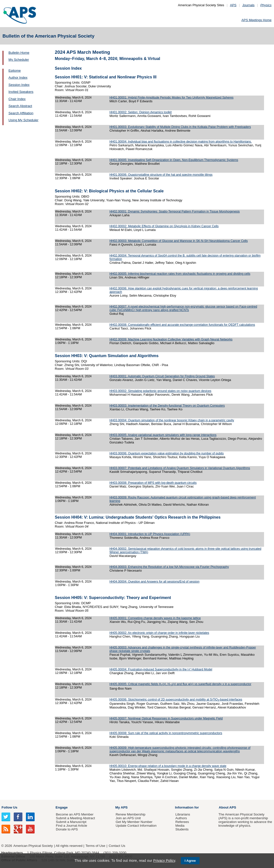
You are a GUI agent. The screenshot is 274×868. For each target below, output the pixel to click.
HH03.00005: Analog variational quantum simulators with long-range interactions (163, 435)
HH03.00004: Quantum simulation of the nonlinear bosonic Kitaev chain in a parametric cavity (172, 420)
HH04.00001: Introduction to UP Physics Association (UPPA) (150, 534)
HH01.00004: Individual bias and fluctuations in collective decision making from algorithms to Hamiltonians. (180, 142)
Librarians (183, 814)
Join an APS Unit (128, 818)
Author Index (18, 78)
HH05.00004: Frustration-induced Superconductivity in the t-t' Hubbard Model (161, 669)
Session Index (19, 85)
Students (182, 829)
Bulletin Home (19, 53)
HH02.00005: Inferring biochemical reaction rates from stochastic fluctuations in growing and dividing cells (180, 274)
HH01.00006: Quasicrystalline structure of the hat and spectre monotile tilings (161, 175)
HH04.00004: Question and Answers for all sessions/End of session (154, 582)
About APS (227, 807)
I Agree (190, 861)
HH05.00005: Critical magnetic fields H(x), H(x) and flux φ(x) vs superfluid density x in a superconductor (180, 684)
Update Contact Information (136, 826)
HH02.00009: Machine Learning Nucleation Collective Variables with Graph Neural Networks (171, 339)
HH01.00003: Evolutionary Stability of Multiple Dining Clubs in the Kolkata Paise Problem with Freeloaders (180, 127)
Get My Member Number (134, 822)
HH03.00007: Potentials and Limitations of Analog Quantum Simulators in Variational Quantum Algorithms (180, 468)
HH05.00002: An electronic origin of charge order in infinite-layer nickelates (159, 633)
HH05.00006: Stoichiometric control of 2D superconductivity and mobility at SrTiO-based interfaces (176, 700)
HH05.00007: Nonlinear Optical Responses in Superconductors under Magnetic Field (166, 718)
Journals (248, 5)
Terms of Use (95, 846)
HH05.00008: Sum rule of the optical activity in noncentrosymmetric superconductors (166, 733)
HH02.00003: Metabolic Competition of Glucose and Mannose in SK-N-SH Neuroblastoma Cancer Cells (178, 241)
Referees (182, 822)
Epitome (15, 71)
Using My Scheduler (23, 120)
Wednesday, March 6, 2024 (73, 98)
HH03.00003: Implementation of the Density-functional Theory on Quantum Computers (167, 406)
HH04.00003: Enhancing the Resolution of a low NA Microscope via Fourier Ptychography (169, 567)
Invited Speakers (21, 92)
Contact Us (117, 846)
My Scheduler (19, 60)
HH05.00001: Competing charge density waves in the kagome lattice (155, 618)
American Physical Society (33, 846)
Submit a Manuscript (71, 822)
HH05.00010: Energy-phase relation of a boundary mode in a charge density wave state (168, 766)
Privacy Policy (164, 861)
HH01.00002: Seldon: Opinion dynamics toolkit (140, 112)
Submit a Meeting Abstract (75, 818)
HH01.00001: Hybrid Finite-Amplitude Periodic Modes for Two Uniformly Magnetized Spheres (171, 98)
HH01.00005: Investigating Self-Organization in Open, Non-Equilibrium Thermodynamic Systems (174, 160)
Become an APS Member (75, 814)
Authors (181, 818)
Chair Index (17, 99)
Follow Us (9, 807)
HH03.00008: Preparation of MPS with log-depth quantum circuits (153, 483)
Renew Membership (131, 814)
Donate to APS (67, 829)
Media (180, 826)
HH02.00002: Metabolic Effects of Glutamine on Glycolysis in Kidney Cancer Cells (164, 226)
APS (233, 5)
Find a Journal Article (71, 826)
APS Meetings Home (256, 20)
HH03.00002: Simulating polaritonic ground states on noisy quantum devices (160, 391)
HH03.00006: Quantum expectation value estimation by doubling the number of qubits (167, 453)
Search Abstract (20, 106)
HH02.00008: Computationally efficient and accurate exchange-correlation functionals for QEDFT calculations (182, 325)
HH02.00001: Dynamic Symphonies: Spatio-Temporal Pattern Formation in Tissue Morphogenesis (174, 212)
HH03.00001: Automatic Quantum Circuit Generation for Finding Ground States (162, 376)
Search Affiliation (21, 113)
